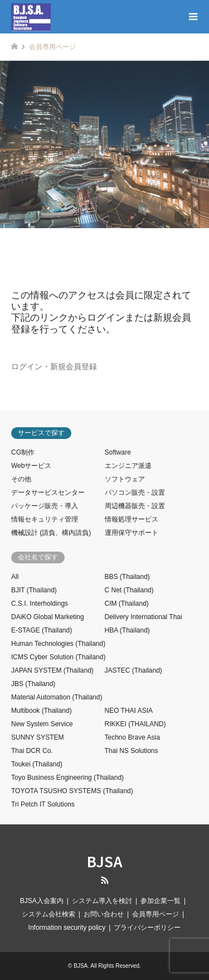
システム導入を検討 (102, 901)
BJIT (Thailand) (34, 590)
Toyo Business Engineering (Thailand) (67, 778)
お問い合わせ (104, 914)
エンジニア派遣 (128, 466)
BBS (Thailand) (127, 577)
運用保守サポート (132, 533)
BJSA (105, 861)
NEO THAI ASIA (129, 711)
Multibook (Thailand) (42, 711)
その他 (21, 479)
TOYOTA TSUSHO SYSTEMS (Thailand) (72, 791)
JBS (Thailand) (33, 684)
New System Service (42, 724)
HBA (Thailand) (127, 630)
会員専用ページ (155, 914)
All (15, 577)
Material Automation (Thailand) (57, 697)
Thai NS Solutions (132, 751)
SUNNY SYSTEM (37, 737)
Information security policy (67, 928)
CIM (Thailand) (127, 604)
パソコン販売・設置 (135, 493)
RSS (105, 880)
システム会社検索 (48, 914)
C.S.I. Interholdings (40, 604)
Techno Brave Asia (132, 737)
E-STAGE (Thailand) (42, 630)
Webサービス (31, 466)
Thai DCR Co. (32, 751)
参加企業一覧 (161, 901)
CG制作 (23, 452)
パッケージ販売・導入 (45, 506)
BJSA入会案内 (42, 901)
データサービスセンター (48, 493)
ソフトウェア (125, 479)
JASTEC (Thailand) (133, 670)
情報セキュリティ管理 (45, 519)
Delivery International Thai (144, 617)
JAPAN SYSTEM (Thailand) (52, 670)
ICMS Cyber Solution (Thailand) (58, 657)
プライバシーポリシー (147, 928)
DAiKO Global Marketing (48, 617)
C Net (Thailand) (129, 590)
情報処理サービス (132, 519)
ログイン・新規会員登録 (54, 366)
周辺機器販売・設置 (135, 506)
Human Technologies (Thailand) (58, 644)
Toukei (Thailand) (37, 764)
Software (118, 452)
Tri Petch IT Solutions (43, 804)
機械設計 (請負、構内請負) (51, 533)
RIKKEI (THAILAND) (135, 724)
